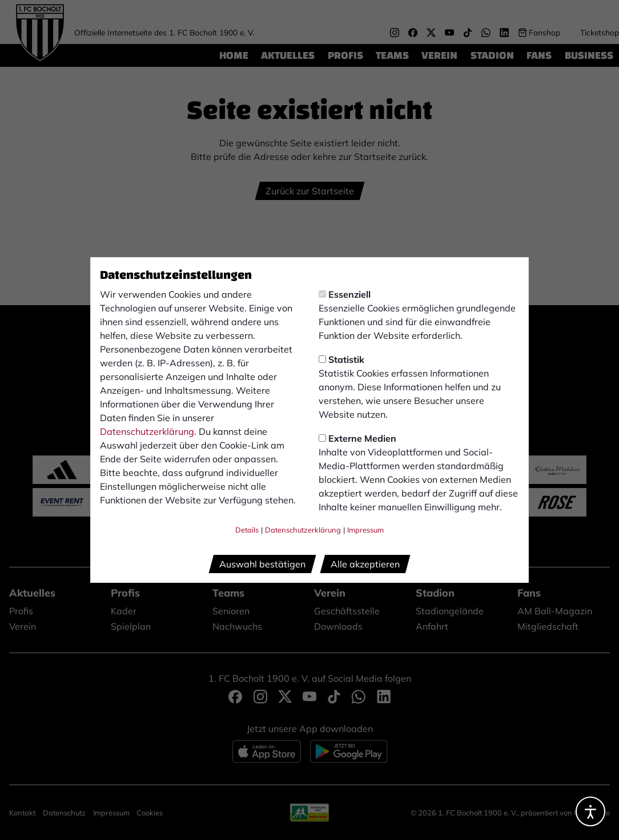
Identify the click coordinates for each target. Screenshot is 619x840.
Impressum (365, 530)
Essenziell (345, 294)
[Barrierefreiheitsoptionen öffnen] (590, 811)
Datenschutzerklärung (147, 431)
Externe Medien (357, 438)
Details (247, 530)
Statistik (341, 359)
